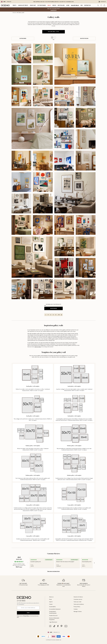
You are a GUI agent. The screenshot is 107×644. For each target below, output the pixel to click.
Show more (53, 308)
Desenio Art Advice (78, 597)
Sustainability (52, 607)
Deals (49, 5)
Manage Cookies (78, 612)
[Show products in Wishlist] (101, 5)
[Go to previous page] (46, 315)
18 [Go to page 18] (59, 315)
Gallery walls (75, 5)
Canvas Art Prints (23, 5)
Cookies (76, 609)
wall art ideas (38, 347)
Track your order (78, 602)
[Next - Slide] (94, 563)
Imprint (51, 602)
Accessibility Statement (55, 609)
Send (28, 613)
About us (51, 597)
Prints (14, 5)
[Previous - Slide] (28, 563)
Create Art (33, 5)
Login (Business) (53, 622)
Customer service (78, 599)
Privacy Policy (26, 616)
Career (51, 604)
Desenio (15, 13)
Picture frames (42, 5)
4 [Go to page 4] (56, 315)
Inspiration (87, 5)
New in (54, 5)
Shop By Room (84, 38)
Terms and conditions (79, 604)
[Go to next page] (61, 315)
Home (68, 5)
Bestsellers (61, 5)
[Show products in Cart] (104, 5)
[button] (55, 38)
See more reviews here (54, 571)
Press (51, 599)
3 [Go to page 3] (53, 315)
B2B (82, 5)
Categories (23, 38)
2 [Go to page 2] (51, 315)
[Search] (98, 5)
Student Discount (53, 616)
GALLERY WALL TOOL (53, 32)
